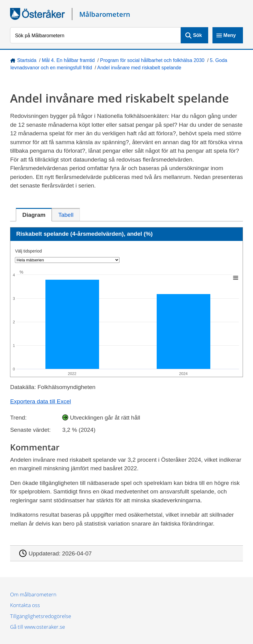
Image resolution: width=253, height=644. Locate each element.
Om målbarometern (33, 594)
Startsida (27, 60)
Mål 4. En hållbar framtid (68, 60)
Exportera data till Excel (41, 401)
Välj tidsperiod (28, 251)
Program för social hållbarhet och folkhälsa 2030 (152, 60)
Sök (197, 35)
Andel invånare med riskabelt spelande (139, 68)
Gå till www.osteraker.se (37, 627)
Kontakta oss (25, 605)
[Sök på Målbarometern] (95, 35)
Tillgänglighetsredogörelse (41, 616)
